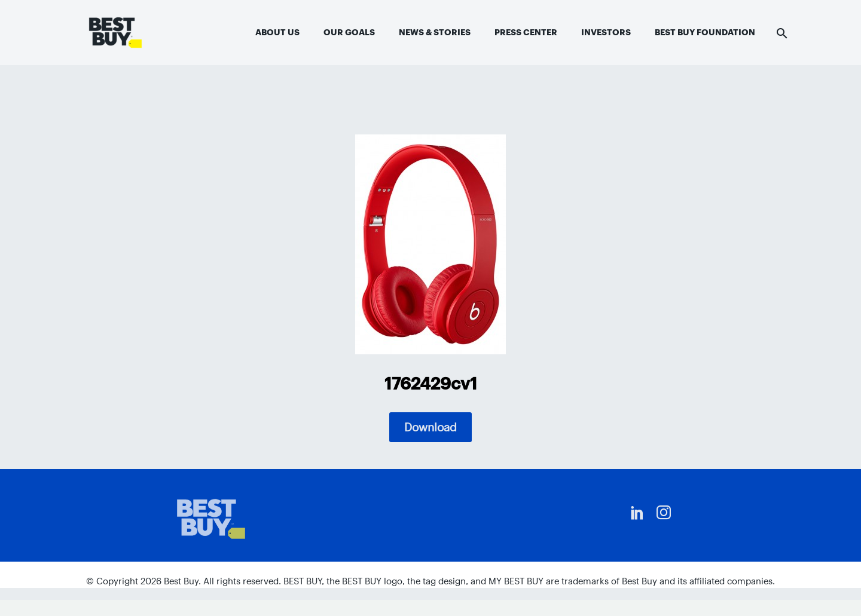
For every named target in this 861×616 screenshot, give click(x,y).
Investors (606, 32)
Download (430, 427)
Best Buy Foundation (705, 32)
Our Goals (349, 32)
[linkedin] (637, 513)
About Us (277, 32)
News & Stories (435, 32)
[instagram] (664, 513)
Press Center (526, 32)
